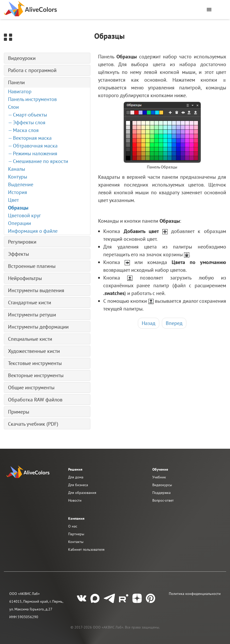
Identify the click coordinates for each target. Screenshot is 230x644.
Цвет (13, 200)
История (18, 192)
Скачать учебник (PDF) (33, 424)
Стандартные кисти (30, 302)
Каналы (17, 169)
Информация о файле (33, 231)
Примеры (19, 412)
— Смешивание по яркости (38, 161)
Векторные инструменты (36, 375)
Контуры (18, 177)
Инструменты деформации (38, 327)
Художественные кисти (34, 351)
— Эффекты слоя (27, 122)
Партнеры (76, 534)
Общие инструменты (31, 387)
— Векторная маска (30, 138)
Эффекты (18, 254)
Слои (13, 107)
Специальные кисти (30, 339)
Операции (19, 223)
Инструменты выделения (36, 290)
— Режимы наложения (33, 153)
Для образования (82, 493)
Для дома (76, 477)
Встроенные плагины (32, 266)
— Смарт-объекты (27, 115)
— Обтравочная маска (33, 146)
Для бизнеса (78, 485)
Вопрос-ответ (163, 500)
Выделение (21, 184)
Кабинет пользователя (86, 549)
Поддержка (161, 493)
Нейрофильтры (25, 278)
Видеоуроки (22, 58)
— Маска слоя (23, 130)
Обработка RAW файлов (35, 400)
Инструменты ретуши (32, 315)
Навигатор (20, 91)
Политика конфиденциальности (195, 594)
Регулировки (22, 242)
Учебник (159, 477)
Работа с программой (32, 70)
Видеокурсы (162, 485)
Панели (16, 82)
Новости (75, 500)
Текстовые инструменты (35, 363)
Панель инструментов (32, 99)
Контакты (76, 542)
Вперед (174, 323)
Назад (149, 323)
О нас (73, 526)
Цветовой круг (24, 215)
